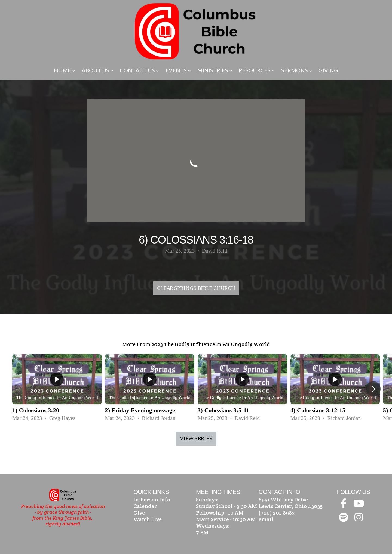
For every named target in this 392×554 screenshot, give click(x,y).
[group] (57, 389)
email (266, 519)
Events (178, 70)
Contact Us (139, 70)
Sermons (297, 70)
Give (139, 513)
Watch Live (148, 519)
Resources (257, 70)
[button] (373, 389)
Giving (328, 70)
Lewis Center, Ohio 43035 (291, 506)
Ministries (215, 70)
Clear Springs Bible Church (196, 288)
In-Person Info (152, 500)
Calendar (145, 506)
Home (65, 70)
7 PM (202, 532)
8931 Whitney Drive (283, 500)
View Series (196, 438)
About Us (97, 70)
